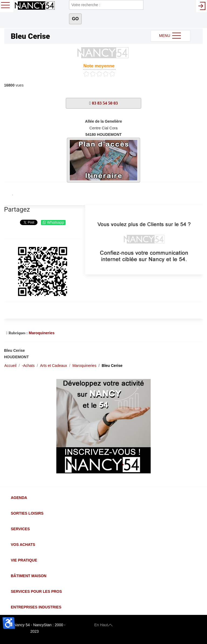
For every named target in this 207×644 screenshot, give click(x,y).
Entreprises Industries (36, 607)
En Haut (104, 625)
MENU (170, 36)
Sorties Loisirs (27, 513)
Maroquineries (42, 333)
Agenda (19, 498)
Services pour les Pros (36, 591)
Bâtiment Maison (29, 576)
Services (20, 529)
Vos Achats (23, 545)
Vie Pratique (24, 560)
